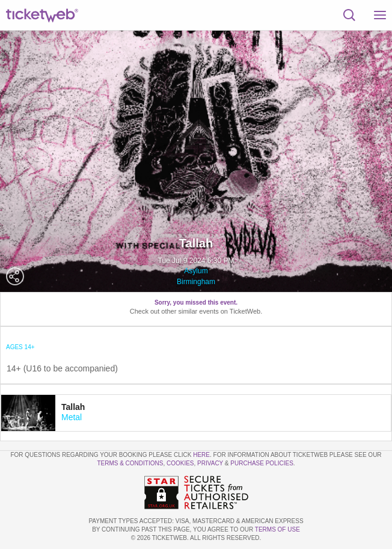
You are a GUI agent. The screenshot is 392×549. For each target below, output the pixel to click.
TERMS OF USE (277, 529)
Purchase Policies (262, 463)
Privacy (210, 463)
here (201, 455)
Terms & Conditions (130, 463)
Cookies (180, 463)
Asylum (196, 271)
